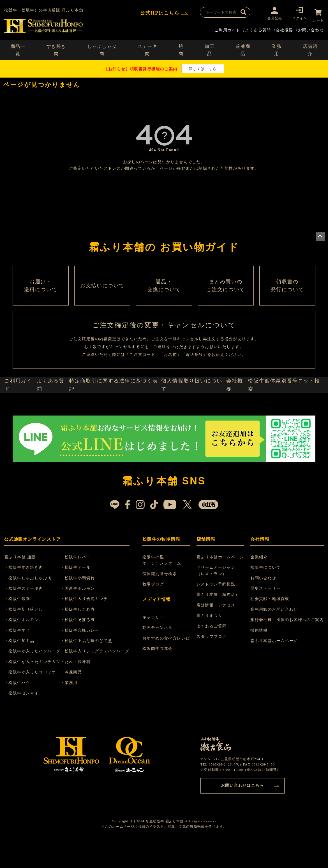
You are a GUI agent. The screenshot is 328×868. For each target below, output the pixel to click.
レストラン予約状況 (217, 612)
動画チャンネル (159, 655)
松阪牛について (265, 595)
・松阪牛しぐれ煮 (84, 637)
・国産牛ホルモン (84, 616)
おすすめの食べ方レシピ (168, 666)
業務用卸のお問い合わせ (274, 637)
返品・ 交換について (164, 295)
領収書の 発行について (287, 295)
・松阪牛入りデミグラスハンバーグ (101, 679)
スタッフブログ (212, 664)
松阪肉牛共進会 (159, 676)
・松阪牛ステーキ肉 (27, 616)
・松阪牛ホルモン (25, 647)
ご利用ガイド (227, 27)
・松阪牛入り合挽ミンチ (91, 627)
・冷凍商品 (78, 700)
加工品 (210, 48)
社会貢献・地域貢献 (270, 627)
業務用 (277, 48)
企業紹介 (259, 584)
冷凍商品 (243, 48)
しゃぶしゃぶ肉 (102, 48)
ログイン (295, 18)
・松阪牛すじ (20, 658)
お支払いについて (102, 295)
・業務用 (76, 710)
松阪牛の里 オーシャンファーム (164, 588)
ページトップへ (320, 234)
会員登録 (270, 18)
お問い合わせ (311, 27)
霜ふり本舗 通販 (23, 584)
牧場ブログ (155, 612)
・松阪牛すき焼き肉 (27, 595)
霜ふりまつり (210, 643)
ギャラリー (155, 645)
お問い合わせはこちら (242, 812)
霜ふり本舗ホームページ (221, 584)
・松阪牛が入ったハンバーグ (36, 679)
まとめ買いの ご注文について (226, 295)
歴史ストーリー (265, 616)
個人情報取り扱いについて (193, 409)
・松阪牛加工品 (23, 668)
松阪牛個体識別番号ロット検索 (287, 409)
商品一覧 (18, 48)
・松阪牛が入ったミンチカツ (36, 689)
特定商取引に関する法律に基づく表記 (118, 409)
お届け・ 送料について (41, 295)
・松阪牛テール (82, 595)
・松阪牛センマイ (25, 721)
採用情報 (259, 658)
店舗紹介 (310, 48)
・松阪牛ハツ (20, 710)
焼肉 (181, 48)
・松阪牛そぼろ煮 (84, 647)
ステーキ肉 (147, 48)
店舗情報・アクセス (217, 633)
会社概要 (285, 27)
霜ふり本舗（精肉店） (219, 622)
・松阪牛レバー (82, 584)
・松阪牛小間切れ (84, 606)
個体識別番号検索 (161, 601)
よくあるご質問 (212, 654)
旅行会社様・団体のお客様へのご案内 (287, 647)
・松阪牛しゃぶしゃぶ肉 (31, 606)
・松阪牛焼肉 (20, 627)
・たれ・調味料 (82, 689)
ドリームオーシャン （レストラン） (217, 598)
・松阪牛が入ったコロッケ (34, 700)
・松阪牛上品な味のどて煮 (93, 668)
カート (318, 18)
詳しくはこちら (203, 66)
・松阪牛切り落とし (27, 637)
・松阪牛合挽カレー (86, 658)
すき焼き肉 (56, 48)
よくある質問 (258, 27)
